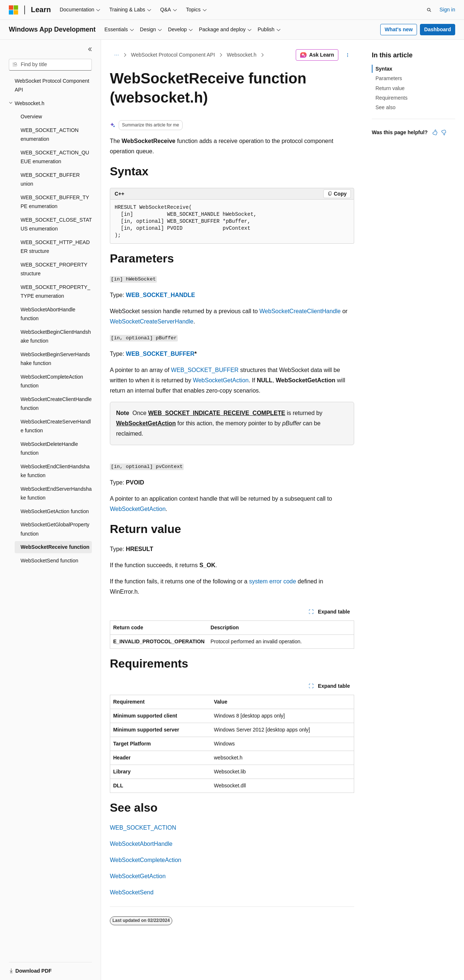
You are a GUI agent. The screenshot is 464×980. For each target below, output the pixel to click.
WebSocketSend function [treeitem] (49, 561)
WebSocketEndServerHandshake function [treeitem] (56, 493)
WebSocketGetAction (221, 380)
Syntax (384, 69)
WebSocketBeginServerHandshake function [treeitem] (55, 359)
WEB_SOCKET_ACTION (143, 828)
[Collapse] (90, 49)
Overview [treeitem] (31, 117)
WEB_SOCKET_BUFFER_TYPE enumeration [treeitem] (55, 202)
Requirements (391, 98)
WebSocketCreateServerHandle (152, 321)
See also (385, 107)
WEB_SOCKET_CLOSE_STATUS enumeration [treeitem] (56, 224)
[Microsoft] (14, 10)
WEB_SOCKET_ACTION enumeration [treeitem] (50, 135)
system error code (273, 581)
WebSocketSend (132, 892)
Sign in (447, 10)
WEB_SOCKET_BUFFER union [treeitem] (50, 180)
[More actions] (348, 55)
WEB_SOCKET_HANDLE (161, 295)
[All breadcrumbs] (116, 55)
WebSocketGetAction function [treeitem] (55, 511)
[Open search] (429, 10)
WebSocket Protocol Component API (173, 55)
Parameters (389, 78)
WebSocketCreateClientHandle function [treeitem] (56, 404)
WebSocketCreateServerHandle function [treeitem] (56, 426)
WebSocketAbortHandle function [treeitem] (48, 314)
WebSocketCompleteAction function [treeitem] (52, 381)
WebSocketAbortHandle (141, 844)
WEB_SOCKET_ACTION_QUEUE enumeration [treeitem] (55, 157)
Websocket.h (242, 55)
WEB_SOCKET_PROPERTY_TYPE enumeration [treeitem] (55, 292)
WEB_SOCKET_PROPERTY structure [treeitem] (54, 269)
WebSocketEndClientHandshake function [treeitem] (55, 471)
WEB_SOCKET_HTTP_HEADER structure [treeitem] (55, 247)
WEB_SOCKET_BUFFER (160, 354)
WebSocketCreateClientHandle (300, 311)
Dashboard (437, 29)
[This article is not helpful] (444, 132)
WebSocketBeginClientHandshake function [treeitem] (56, 337)
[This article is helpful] (435, 132)
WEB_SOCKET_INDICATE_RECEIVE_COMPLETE (217, 413)
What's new (399, 29)
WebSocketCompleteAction (145, 860)
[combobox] (50, 65)
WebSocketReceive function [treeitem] (55, 547)
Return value (390, 88)
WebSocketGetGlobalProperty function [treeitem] (55, 529)
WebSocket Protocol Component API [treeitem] (52, 85)
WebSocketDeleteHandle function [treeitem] (49, 449)
